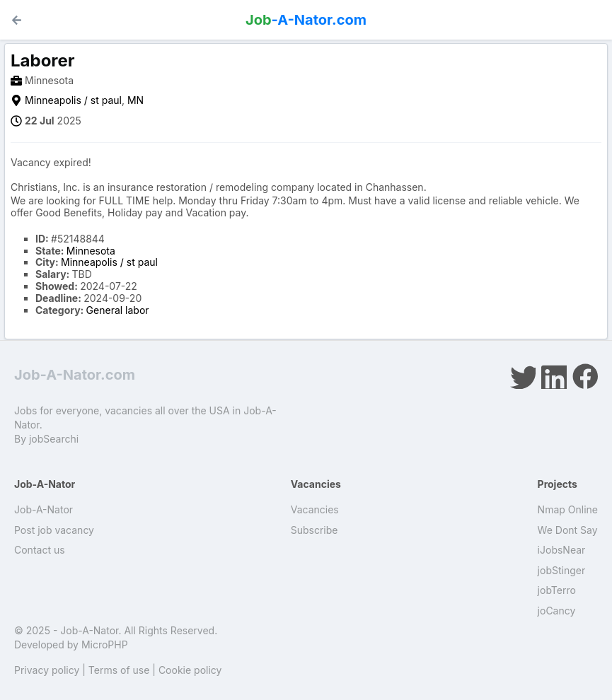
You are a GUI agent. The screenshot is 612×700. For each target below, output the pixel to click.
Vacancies (315, 509)
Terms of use (119, 670)
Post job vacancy (54, 530)
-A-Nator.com (306, 20)
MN (135, 100)
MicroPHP (105, 644)
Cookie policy (190, 670)
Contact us (40, 550)
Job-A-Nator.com (75, 375)
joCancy (557, 611)
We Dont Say (568, 530)
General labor (118, 310)
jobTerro (557, 590)
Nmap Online (568, 509)
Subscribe (314, 530)
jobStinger (562, 570)
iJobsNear (562, 550)
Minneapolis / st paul (73, 100)
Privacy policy (47, 670)
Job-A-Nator (44, 509)
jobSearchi (54, 439)
